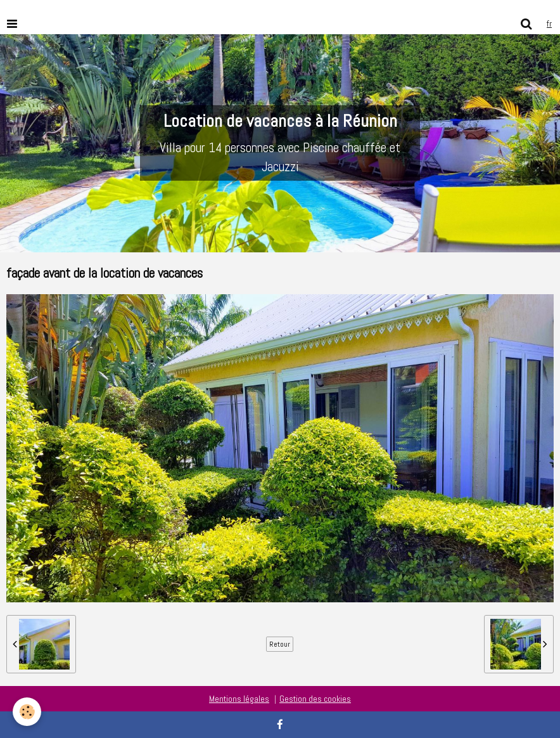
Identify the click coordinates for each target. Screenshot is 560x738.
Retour (280, 644)
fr (549, 23)
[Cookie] (27, 712)
